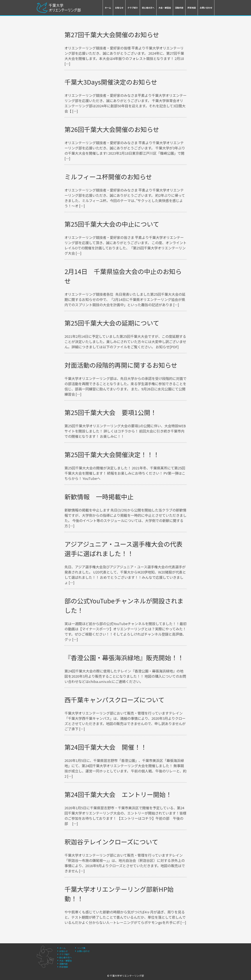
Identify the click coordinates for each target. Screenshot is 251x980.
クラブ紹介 (133, 8)
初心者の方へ (148, 8)
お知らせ (119, 8)
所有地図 (192, 8)
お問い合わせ (206, 8)
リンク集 (81, 948)
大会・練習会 (165, 8)
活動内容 (179, 8)
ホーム (108, 8)
